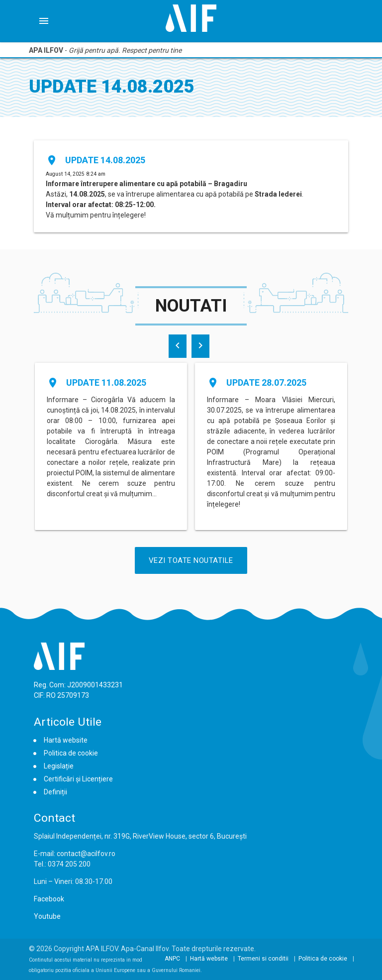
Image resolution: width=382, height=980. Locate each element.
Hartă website (66, 740)
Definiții (55, 792)
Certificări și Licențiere (78, 779)
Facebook (49, 899)
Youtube (47, 916)
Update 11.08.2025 (106, 382)
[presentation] (178, 346)
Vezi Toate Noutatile (191, 560)
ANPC (172, 959)
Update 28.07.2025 (266, 382)
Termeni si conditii (263, 959)
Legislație (59, 766)
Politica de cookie (71, 753)
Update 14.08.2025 (105, 160)
